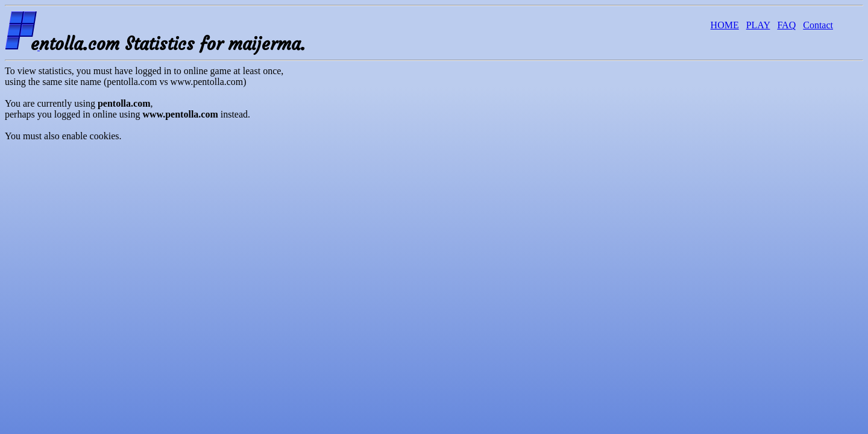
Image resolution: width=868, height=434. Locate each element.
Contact (818, 25)
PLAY (758, 25)
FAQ (786, 25)
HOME (725, 25)
